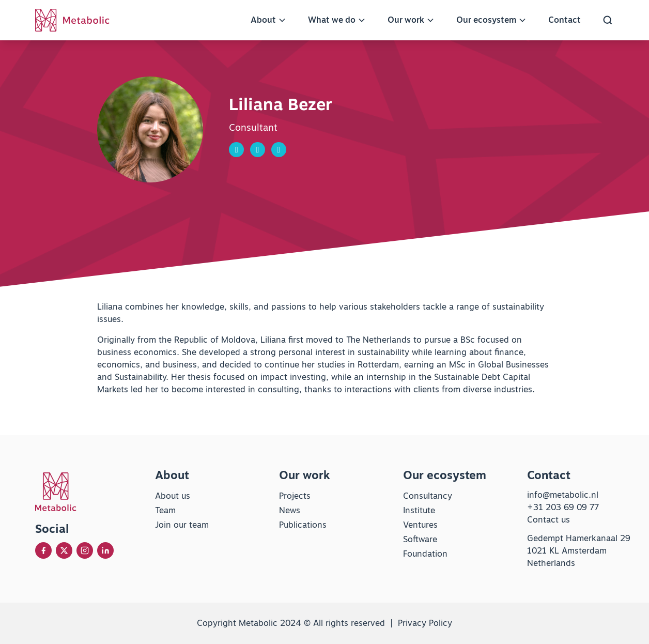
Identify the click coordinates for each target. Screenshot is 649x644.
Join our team (182, 525)
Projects (295, 496)
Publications (303, 525)
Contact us (548, 520)
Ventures (420, 525)
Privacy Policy (425, 623)
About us (173, 496)
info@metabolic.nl (563, 495)
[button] (608, 20)
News (290, 510)
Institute (419, 510)
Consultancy (428, 496)
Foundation (425, 554)
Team (165, 510)
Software (420, 539)
